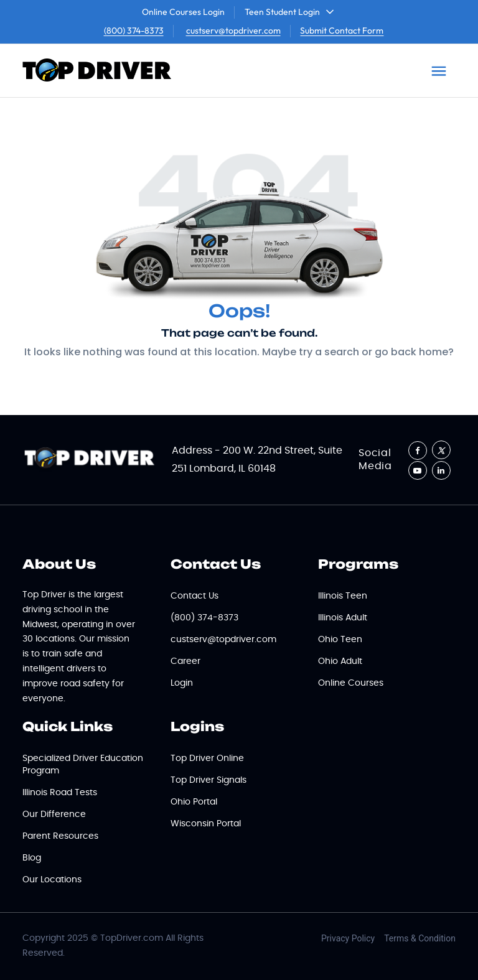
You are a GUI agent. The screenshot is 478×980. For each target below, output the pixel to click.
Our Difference (54, 814)
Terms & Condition (420, 938)
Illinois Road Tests (60, 793)
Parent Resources (60, 836)
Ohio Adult (340, 661)
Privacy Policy (348, 938)
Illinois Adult (343, 618)
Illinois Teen (343, 596)
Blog (32, 858)
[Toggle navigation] (439, 71)
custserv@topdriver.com (233, 30)
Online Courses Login (183, 12)
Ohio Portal (194, 802)
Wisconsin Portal (206, 824)
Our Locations (52, 880)
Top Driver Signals (209, 780)
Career (185, 661)
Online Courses (351, 683)
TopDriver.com (132, 938)
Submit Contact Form (342, 30)
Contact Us (194, 596)
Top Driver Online (207, 758)
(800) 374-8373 (134, 30)
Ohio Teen (340, 640)
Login (182, 683)
